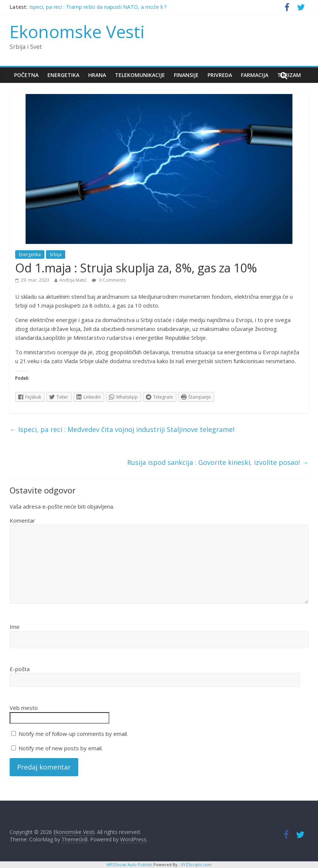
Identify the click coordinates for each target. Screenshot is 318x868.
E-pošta (20, 669)
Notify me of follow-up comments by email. (73, 734)
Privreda (220, 75)
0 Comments (109, 280)
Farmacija (255, 75)
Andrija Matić (73, 280)
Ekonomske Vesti (77, 31)
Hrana (97, 75)
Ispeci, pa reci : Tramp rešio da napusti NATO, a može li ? (98, 7)
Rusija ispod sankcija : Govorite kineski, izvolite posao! (218, 462)
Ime (15, 627)
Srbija (56, 254)
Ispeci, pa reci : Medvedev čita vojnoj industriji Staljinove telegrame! (122, 429)
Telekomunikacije (140, 75)
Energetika (63, 75)
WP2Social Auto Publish (129, 864)
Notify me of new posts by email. (61, 748)
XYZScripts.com (196, 864)
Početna (26, 75)
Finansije (186, 75)
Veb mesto (24, 708)
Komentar (22, 520)
